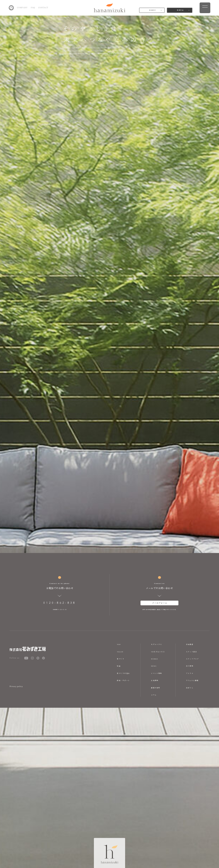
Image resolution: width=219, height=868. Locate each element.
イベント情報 (156, 673)
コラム (154, 695)
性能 (119, 666)
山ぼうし (190, 688)
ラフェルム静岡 (192, 680)
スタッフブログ (192, 659)
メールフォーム (159, 603)
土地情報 (155, 680)
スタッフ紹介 (191, 652)
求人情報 (190, 666)
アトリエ (190, 673)
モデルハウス (156, 644)
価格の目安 (156, 688)
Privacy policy (16, 686)
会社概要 (190, 644)
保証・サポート (123, 680)
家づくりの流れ (123, 673)
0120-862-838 (60, 603)
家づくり (121, 659)
